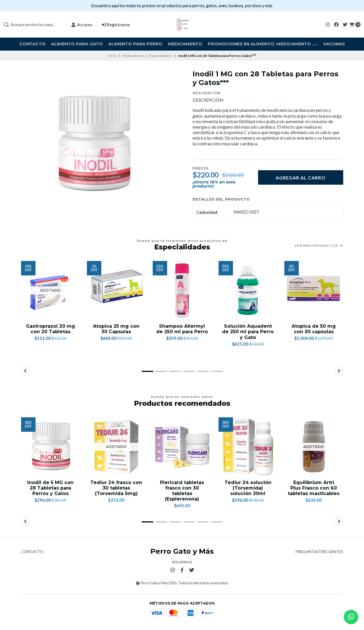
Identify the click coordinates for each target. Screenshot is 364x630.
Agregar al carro (301, 178)
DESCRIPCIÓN (208, 100)
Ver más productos (319, 246)
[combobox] (32, 25)
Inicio (112, 56)
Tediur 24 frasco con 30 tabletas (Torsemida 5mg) (116, 488)
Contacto (32, 44)
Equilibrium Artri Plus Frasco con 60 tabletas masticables (314, 488)
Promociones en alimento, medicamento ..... (263, 44)
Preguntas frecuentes (319, 552)
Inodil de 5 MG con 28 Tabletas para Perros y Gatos (50, 488)
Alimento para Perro (135, 44)
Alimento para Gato (77, 44)
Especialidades (161, 56)
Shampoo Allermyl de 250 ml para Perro (182, 329)
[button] (148, 371)
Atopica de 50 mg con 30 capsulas (314, 329)
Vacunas (334, 44)
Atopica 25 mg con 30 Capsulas (116, 329)
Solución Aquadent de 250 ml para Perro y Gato (248, 332)
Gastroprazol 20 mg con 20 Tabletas (51, 329)
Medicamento (185, 44)
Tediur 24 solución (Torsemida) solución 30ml (248, 488)
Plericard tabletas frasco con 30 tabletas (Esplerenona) (182, 491)
